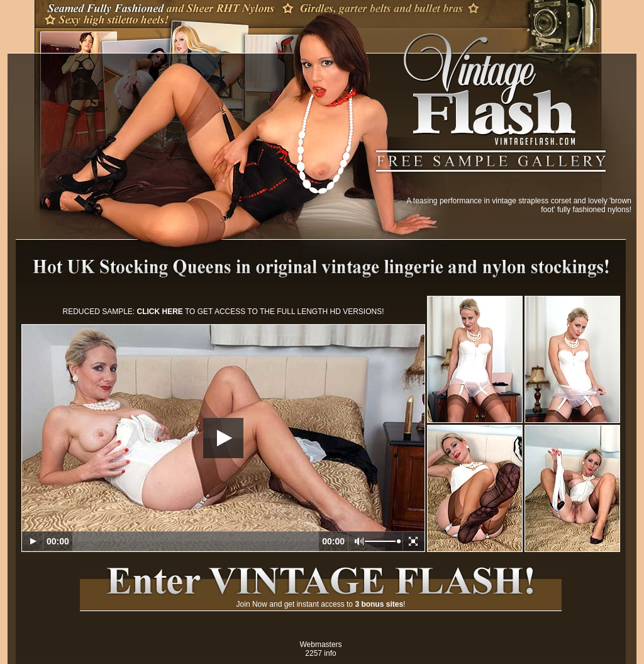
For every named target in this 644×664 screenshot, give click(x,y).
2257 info (320, 653)
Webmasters (320, 644)
